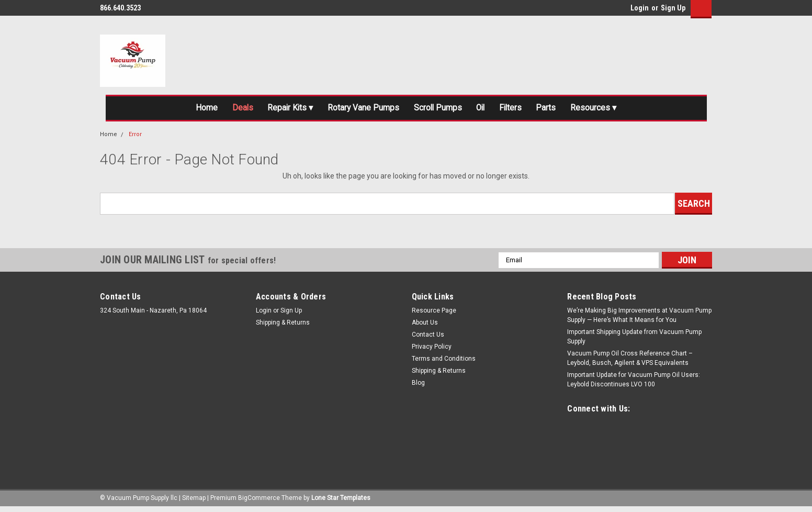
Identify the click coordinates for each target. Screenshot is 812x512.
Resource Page (434, 314)
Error (135, 138)
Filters (526, 110)
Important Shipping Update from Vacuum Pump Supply (634, 340)
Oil (489, 110)
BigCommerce (259, 502)
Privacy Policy (432, 350)
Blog (418, 386)
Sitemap (194, 502)
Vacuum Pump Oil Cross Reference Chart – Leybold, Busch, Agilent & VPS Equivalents (630, 362)
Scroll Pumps (439, 110)
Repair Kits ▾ (274, 110)
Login (640, 8)
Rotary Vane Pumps (356, 110)
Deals (220, 110)
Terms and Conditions (444, 362)
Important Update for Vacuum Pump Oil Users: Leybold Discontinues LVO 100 (634, 383)
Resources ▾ (621, 110)
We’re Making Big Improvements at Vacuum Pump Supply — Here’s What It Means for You (639, 319)
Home (179, 110)
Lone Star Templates (341, 502)
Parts (567, 110)
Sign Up (673, 8)
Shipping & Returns (283, 326)
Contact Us (428, 338)
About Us (425, 326)
